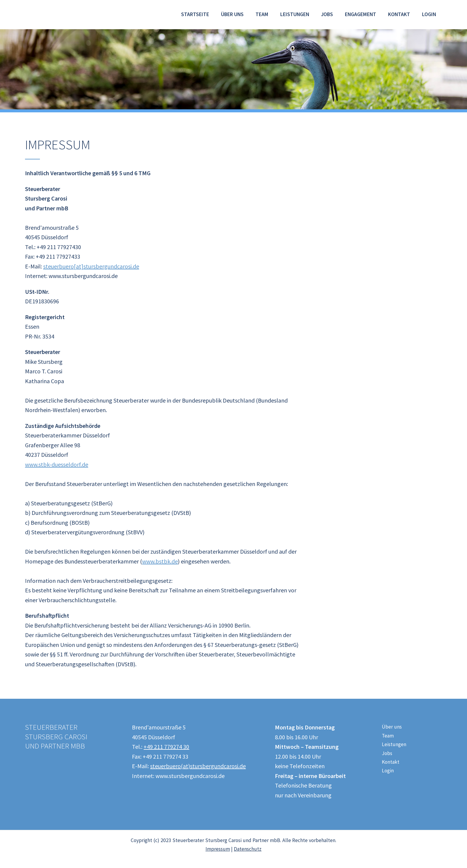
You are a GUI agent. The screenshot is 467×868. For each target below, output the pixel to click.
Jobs (327, 14)
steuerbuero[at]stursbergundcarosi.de (91, 266)
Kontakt (399, 14)
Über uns (232, 14)
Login (429, 14)
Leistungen (295, 14)
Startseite (195, 14)
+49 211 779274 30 (166, 747)
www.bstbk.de (160, 561)
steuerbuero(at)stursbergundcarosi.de (198, 766)
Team (262, 14)
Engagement (361, 14)
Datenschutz (248, 849)
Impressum (218, 849)
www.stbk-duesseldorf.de (57, 464)
